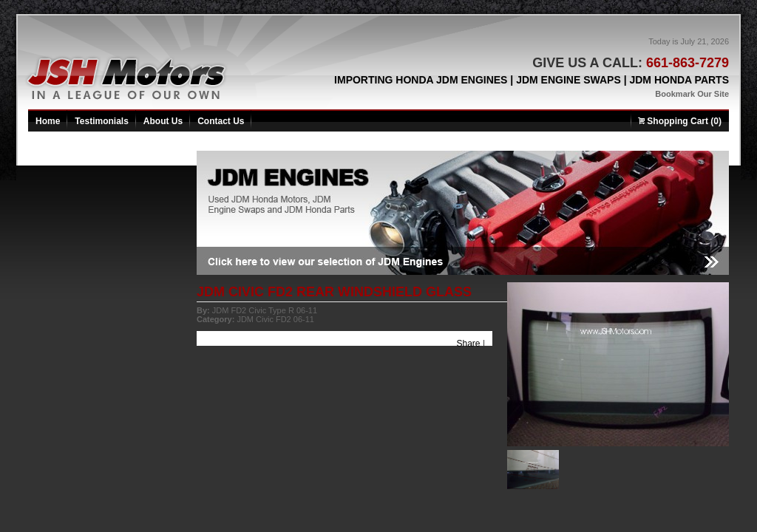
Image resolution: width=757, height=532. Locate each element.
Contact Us (221, 121)
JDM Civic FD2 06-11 (275, 319)
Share (469, 344)
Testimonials (101, 121)
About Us (163, 121)
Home (48, 121)
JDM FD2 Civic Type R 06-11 (265, 310)
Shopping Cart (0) (680, 121)
